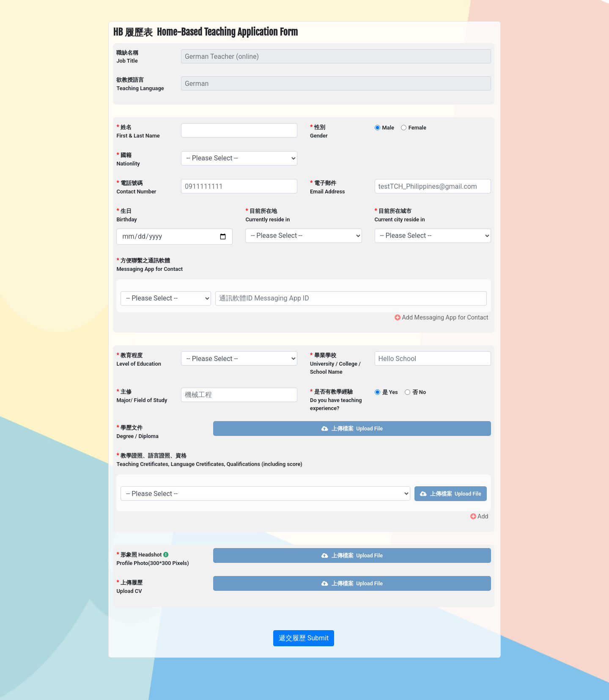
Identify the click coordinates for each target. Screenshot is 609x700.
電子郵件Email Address (328, 187)
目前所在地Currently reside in (267, 215)
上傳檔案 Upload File (352, 429)
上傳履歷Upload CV (129, 587)
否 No (419, 392)
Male (388, 128)
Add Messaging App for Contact (442, 318)
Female (417, 128)
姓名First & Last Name (138, 131)
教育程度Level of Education (139, 359)
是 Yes (390, 392)
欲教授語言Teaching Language (140, 84)
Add (479, 517)
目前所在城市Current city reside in (400, 215)
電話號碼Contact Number (136, 187)
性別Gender (319, 131)
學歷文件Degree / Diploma (137, 432)
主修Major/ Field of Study (142, 396)
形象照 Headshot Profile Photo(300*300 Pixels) (152, 559)
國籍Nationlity (128, 159)
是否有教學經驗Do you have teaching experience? (336, 400)
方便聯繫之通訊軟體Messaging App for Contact (150, 265)
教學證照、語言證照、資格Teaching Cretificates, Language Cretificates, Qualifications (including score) (209, 460)
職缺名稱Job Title (127, 57)
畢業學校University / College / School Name (335, 363)
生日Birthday (126, 215)
